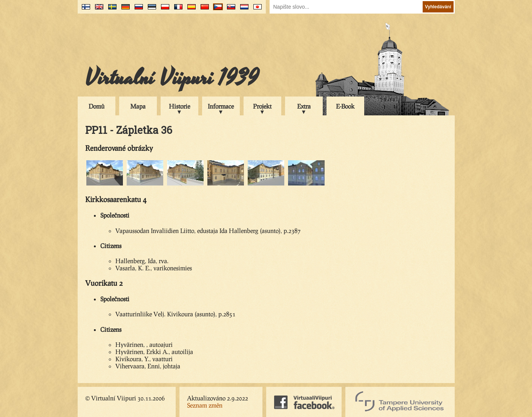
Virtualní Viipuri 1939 (172, 78)
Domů (97, 106)
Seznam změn (205, 405)
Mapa (138, 106)
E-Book (345, 106)
